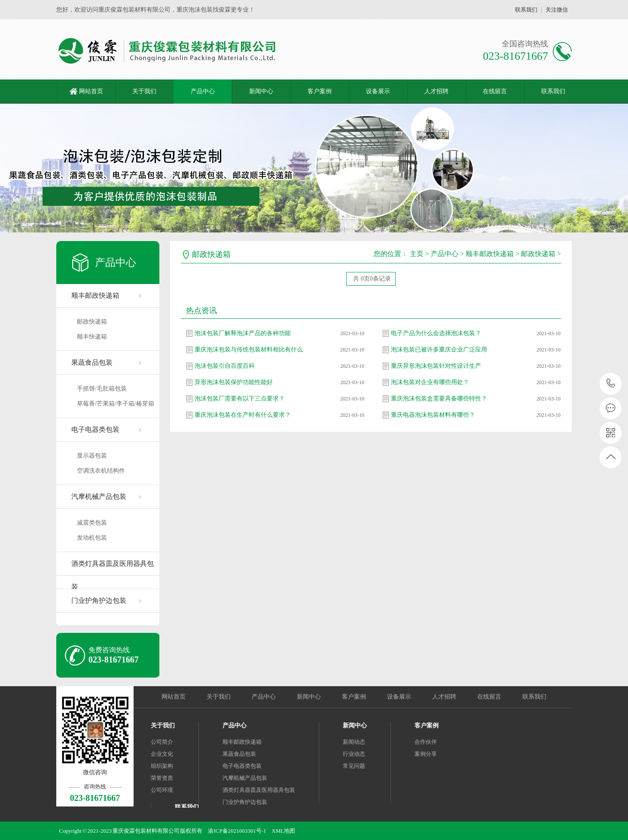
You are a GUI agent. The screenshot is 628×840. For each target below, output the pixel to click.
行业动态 (354, 754)
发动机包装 (92, 538)
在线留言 (495, 91)
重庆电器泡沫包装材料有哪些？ (433, 415)
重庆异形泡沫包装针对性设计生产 (436, 366)
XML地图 (284, 831)
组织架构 (162, 766)
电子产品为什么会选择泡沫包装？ (436, 333)
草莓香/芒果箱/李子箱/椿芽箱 (116, 404)
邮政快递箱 (92, 322)
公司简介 (162, 742)
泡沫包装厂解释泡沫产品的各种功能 (243, 333)
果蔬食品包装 (92, 362)
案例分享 (426, 754)
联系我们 (526, 10)
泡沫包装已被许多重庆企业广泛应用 (439, 350)
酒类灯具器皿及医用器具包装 (113, 568)
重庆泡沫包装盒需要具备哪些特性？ (439, 399)
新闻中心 (261, 91)
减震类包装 (92, 523)
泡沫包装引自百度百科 (225, 366)
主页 (417, 254)
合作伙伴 (426, 742)
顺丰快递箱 (92, 337)
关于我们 (144, 91)
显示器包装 (92, 456)
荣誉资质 (162, 778)
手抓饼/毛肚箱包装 (102, 389)
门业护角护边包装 (99, 600)
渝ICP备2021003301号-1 (237, 831)
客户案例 (320, 91)
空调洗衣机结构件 (101, 471)
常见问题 (354, 766)
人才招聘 (436, 91)
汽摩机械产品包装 (99, 496)
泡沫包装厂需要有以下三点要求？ (240, 399)
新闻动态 (354, 742)
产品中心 (203, 91)
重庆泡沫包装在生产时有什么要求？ (243, 415)
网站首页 (91, 91)
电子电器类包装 (95, 429)
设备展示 (378, 91)
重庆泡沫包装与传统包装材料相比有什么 (249, 350)
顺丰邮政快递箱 (95, 295)
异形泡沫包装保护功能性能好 (234, 382)
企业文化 (162, 754)
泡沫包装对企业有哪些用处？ (430, 382)
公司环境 (162, 790)
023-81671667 (611, 384)
